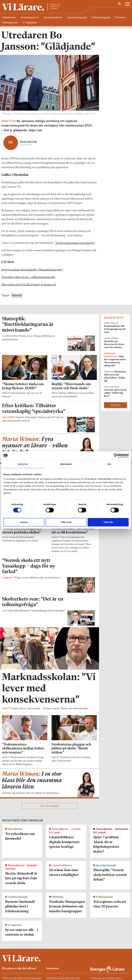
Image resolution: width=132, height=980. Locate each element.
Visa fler (115, 405)
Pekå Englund (28, 142)
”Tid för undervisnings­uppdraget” (75, 243)
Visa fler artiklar (50, 806)
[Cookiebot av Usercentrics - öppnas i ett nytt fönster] (116, 456)
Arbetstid (17, 296)
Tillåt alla (108, 522)
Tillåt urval (66, 522)
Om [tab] (109, 464)
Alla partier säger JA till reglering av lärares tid (29, 285)
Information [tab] (66, 464)
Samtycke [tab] (23, 464)
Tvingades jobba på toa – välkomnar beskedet (28, 277)
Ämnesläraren (28, 17)
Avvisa (24, 522)
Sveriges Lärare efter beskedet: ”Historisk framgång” (32, 270)
